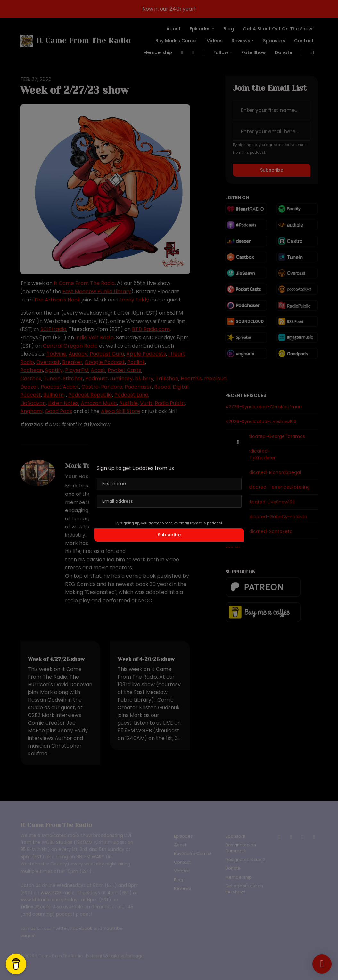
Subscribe (169, 535)
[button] (238, 442)
